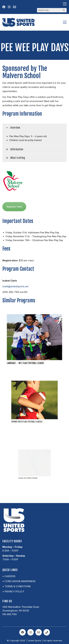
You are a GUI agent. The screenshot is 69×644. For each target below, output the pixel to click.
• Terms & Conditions (17, 586)
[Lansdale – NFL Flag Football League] (35, 338)
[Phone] (47, 632)
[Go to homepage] (18, 22)
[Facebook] (23, 632)
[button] (65, 4)
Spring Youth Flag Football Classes (30, 412)
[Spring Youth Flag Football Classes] (35, 401)
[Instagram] (31, 632)
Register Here (14, 207)
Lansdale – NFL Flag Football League (28, 356)
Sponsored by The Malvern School (25, 72)
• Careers (9, 576)
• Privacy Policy (13, 591)
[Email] (39, 632)
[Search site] (64, 10)
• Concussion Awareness (19, 581)
